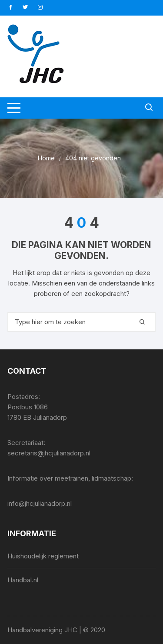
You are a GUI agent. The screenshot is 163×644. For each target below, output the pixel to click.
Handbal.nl (23, 580)
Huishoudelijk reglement (43, 556)
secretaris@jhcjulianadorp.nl (49, 453)
